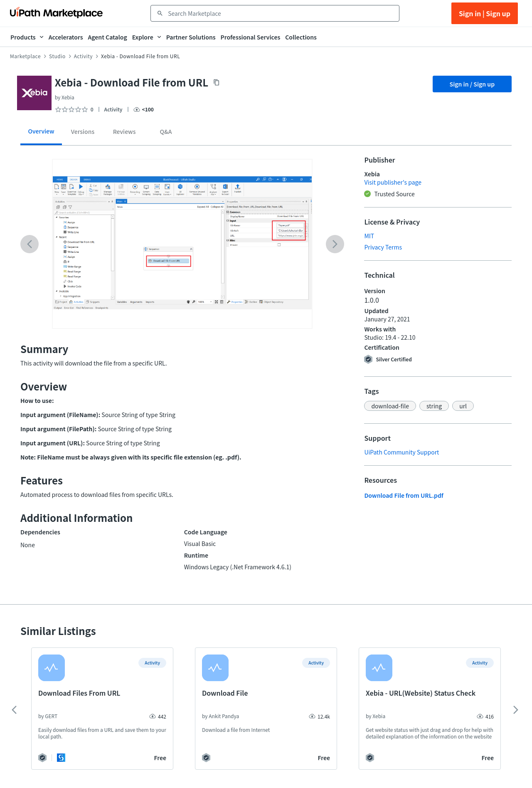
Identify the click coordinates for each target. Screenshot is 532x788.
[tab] (41, 134)
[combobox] (281, 13)
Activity (83, 56)
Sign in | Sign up (485, 13)
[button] (390, 406)
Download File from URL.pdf (404, 495)
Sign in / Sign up (472, 84)
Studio (57, 56)
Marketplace (25, 56)
